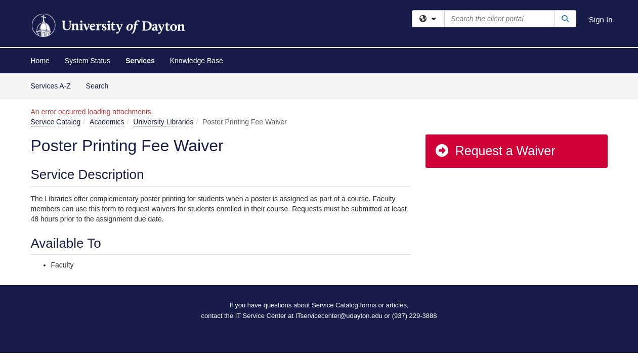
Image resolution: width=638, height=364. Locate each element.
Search (101, 85)
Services (140, 61)
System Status (88, 61)
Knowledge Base (197, 61)
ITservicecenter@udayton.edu (339, 316)
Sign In (601, 19)
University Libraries (163, 122)
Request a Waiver (495, 151)
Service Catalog (56, 122)
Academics (107, 122)
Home (40, 61)
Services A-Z (51, 86)
